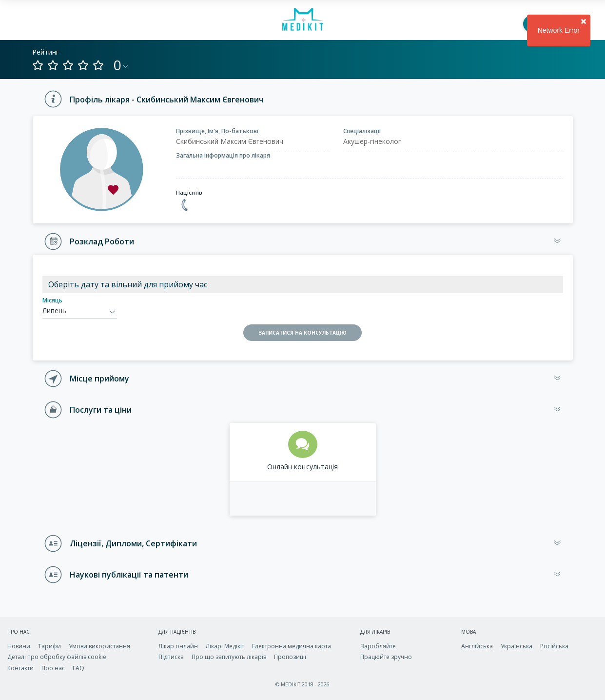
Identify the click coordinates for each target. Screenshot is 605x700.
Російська (554, 646)
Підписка (171, 657)
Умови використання (99, 646)
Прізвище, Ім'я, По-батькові (217, 131)
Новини (19, 646)
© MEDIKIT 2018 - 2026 (302, 684)
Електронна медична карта (292, 646)
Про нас (53, 668)
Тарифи (49, 646)
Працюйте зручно (386, 657)
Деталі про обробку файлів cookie (57, 657)
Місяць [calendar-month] (52, 300)
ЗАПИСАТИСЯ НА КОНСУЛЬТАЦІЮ (302, 333)
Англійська (477, 646)
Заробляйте (378, 646)
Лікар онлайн (178, 646)
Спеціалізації (362, 131)
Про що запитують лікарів (229, 657)
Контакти (20, 668)
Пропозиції (290, 657)
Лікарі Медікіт (225, 646)
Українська (517, 646)
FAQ (78, 668)
